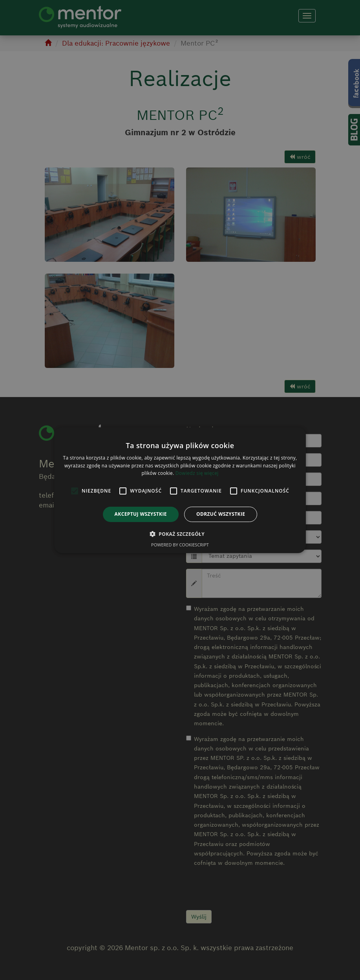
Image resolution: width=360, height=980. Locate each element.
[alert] (180, 490)
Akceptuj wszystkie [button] (141, 514)
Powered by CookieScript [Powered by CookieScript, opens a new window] (180, 545)
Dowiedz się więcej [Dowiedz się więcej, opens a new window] (197, 473)
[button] (180, 534)
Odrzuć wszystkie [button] (221, 514)
